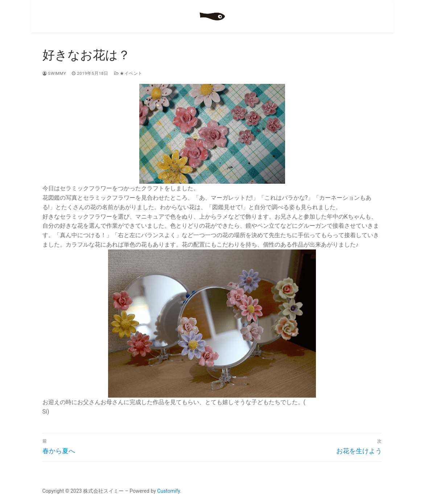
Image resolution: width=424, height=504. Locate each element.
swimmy (54, 73)
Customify (168, 491)
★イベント (128, 73)
